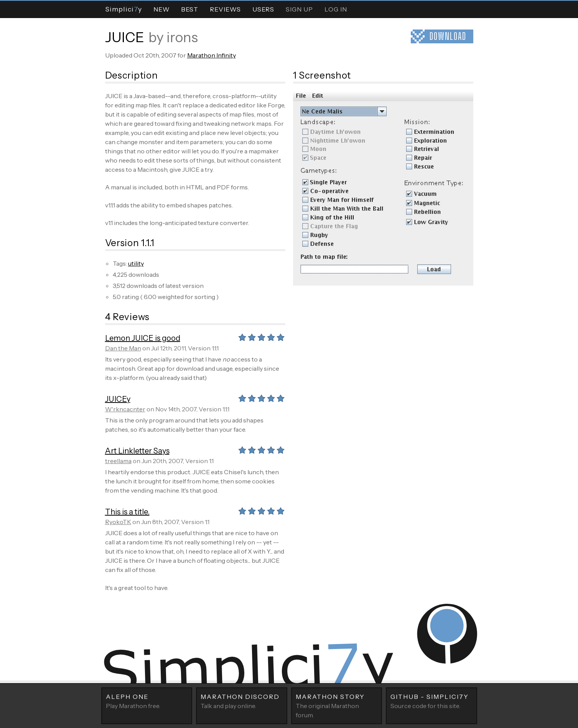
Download (448, 36)
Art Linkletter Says (137, 451)
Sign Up (299, 9)
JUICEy (118, 399)
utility (136, 263)
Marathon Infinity (212, 55)
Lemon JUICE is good (143, 338)
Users (263, 9)
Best (190, 9)
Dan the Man (123, 348)
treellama (118, 461)
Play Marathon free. (147, 701)
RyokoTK (118, 522)
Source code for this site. (431, 701)
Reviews (225, 9)
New (161, 9)
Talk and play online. (242, 701)
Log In (336, 9)
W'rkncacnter (125, 409)
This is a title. (127, 512)
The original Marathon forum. (337, 705)
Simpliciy (124, 9)
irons (182, 37)
